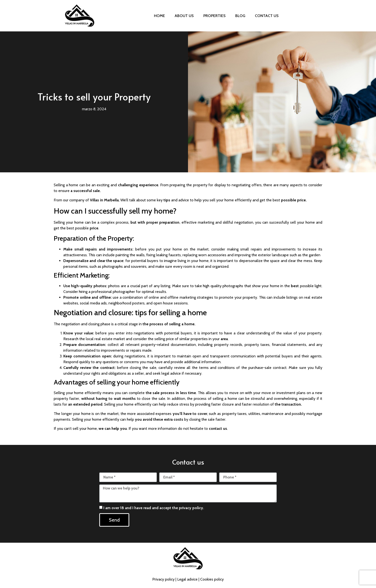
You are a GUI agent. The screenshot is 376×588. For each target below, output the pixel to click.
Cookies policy (212, 579)
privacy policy (191, 508)
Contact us (267, 16)
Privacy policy (163, 579)
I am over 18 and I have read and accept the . (154, 508)
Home (159, 16)
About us (184, 16)
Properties (214, 16)
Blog (240, 16)
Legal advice (187, 579)
